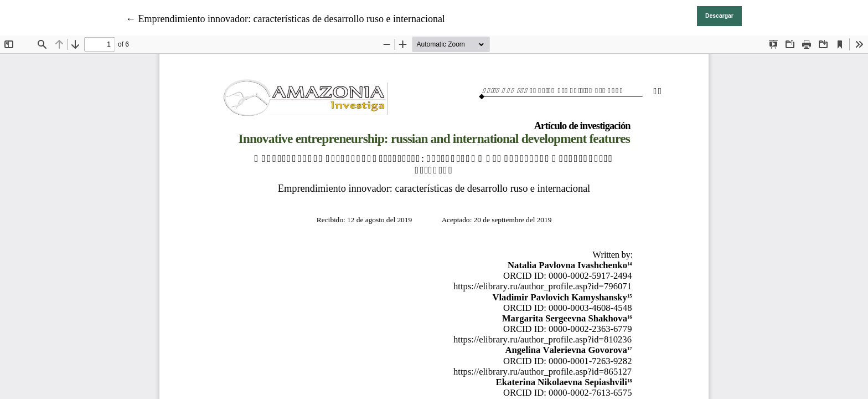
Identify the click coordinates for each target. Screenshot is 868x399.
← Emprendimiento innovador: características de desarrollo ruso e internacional (285, 19)
